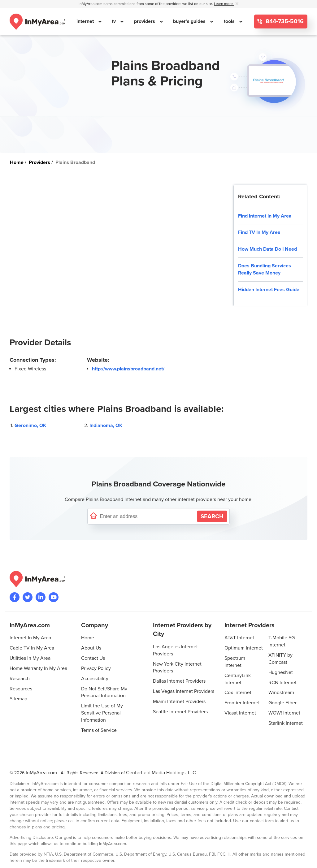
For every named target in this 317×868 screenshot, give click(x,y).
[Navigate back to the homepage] (37, 22)
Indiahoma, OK (106, 425)
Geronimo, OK (30, 425)
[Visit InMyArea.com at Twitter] (28, 597)
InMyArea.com (41, 773)
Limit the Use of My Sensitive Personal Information (102, 713)
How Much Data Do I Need (267, 249)
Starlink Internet (286, 723)
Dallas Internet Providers (179, 681)
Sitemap (18, 699)
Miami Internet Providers (179, 702)
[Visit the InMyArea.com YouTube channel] (54, 597)
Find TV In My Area (259, 232)
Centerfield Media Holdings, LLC (161, 773)
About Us (91, 648)
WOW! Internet (284, 713)
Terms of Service (99, 730)
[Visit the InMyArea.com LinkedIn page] (41, 597)
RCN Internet (282, 683)
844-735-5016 (284, 22)
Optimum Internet (244, 648)
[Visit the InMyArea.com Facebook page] (15, 597)
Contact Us (93, 658)
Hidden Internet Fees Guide (269, 290)
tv (114, 21)
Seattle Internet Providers (180, 712)
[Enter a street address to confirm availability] (147, 516)
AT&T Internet (239, 638)
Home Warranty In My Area (38, 668)
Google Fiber (282, 703)
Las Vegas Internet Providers (184, 691)
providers (145, 21)
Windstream (281, 693)
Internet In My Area (30, 638)
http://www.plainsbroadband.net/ (128, 369)
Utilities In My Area (30, 658)
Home (88, 638)
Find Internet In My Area (265, 216)
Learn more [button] (224, 4)
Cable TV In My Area (32, 648)
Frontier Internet (242, 703)
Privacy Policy (96, 668)
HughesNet (281, 672)
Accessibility (95, 679)
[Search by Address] (212, 516)
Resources (21, 689)
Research (20, 679)
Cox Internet (238, 693)
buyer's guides (190, 21)
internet (86, 21)
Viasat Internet (240, 713)
